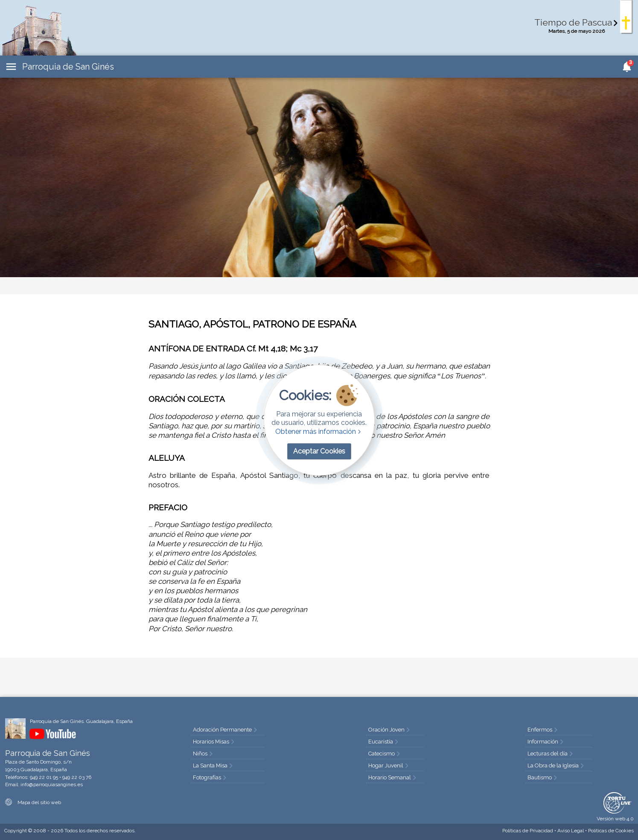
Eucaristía (384, 742)
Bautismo (543, 777)
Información (546, 742)
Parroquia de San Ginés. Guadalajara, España (81, 721)
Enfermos (543, 730)
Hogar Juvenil (389, 765)
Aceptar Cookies (319, 451)
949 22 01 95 (44, 777)
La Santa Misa (214, 765)
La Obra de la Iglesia (556, 765)
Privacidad (528, 831)
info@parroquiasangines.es (52, 784)
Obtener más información (319, 432)
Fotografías (210, 777)
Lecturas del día (551, 754)
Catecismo (385, 754)
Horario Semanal (393, 777)
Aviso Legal (571, 831)
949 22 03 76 (77, 777)
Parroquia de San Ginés (68, 67)
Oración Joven (390, 730)
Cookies (611, 831)
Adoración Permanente (226, 730)
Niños (204, 754)
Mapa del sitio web (33, 802)
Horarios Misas (214, 742)
